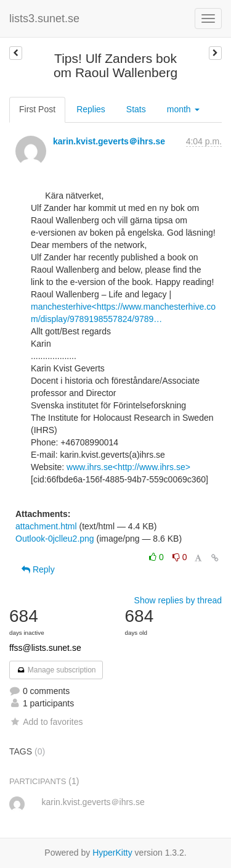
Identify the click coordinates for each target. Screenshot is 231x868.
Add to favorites (46, 722)
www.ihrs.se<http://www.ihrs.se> (128, 467)
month (183, 109)
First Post (37, 109)
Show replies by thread (178, 600)
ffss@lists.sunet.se (45, 648)
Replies (91, 109)
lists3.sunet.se (44, 19)
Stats (136, 109)
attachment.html (46, 526)
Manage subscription (56, 670)
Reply (38, 569)
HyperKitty (112, 853)
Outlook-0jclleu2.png (55, 539)
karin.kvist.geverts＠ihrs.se (109, 141)
